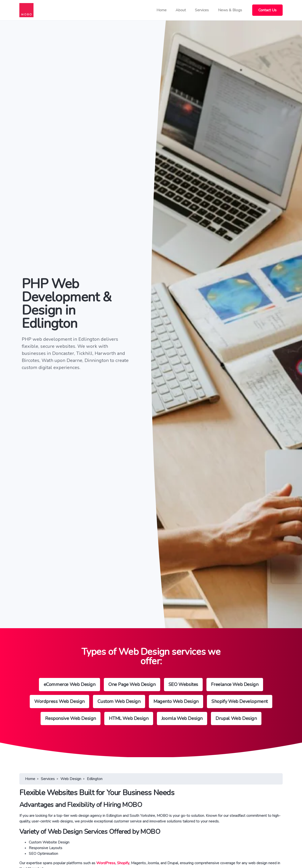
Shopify (123, 863)
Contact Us (267, 10)
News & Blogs (230, 10)
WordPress (106, 863)
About (181, 10)
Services (202, 10)
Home (161, 10)
